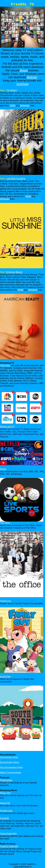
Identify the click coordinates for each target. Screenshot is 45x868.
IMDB (13, 106)
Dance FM (5, 803)
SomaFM (4, 818)
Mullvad (32, 77)
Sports (3, 469)
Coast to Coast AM (9, 846)
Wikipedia (25, 106)
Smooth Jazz (6, 811)
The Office (5, 523)
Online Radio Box (8, 834)
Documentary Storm (10, 762)
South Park (5, 677)
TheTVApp (5, 365)
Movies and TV (7, 427)
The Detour (12, 90)
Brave (24, 70)
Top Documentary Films (11, 767)
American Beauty (14, 272)
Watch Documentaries (11, 773)
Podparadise (6, 780)
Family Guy (5, 601)
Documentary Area (9, 757)
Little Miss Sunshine (16, 179)
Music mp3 (5, 793)
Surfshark (22, 84)
